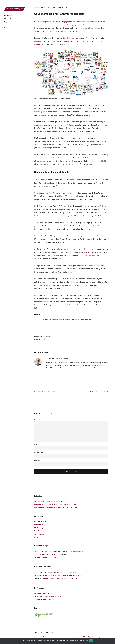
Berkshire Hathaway (71, 38)
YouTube (41, 633)
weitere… (37, 537)
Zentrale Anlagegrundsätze (43, 593)
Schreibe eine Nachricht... (43, 420)
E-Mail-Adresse (40, 453)
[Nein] (112, 641)
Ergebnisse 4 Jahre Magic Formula (45, 554)
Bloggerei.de (101, 637)
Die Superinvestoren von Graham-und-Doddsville (50, 501)
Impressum (56, 637)
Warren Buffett (99, 22)
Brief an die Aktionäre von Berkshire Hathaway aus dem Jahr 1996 (67, 320)
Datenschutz (64, 637)
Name (37, 445)
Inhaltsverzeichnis (82, 637)
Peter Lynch (38, 531)
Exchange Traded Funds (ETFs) (44, 600)
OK (91, 641)
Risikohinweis (72, 637)
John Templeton (40, 534)
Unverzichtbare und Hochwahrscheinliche (48, 597)
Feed (92, 368)
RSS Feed (52, 633)
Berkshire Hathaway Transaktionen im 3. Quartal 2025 (52, 551)
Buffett (46, 340)
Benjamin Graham (40, 521)
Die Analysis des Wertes (42, 557)
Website (37, 461)
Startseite (8, 16)
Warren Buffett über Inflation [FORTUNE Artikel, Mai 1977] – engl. (56, 508)
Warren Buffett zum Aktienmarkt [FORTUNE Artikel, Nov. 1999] (55, 504)
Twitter (36, 633)
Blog (6, 22)
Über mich (8, 19)
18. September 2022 (43, 8)
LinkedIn (47, 633)
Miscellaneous (48, 337)
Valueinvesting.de (15, 9)
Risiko (86, 252)
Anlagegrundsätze (68, 22)
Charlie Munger (39, 528)
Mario (65, 359)
